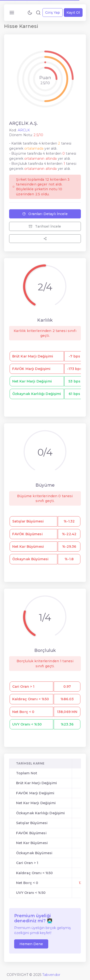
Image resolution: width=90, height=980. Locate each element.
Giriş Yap (53, 13)
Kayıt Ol (73, 13)
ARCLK (24, 130)
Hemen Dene (31, 944)
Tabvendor (51, 975)
